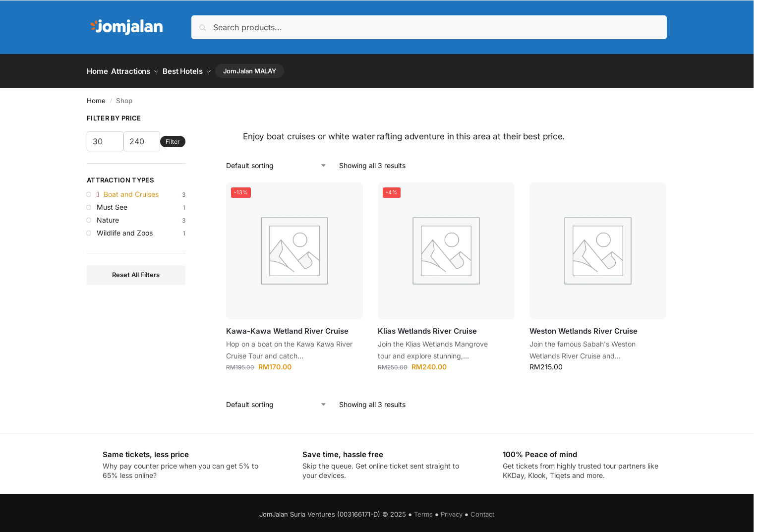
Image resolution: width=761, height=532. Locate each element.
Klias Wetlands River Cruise (427, 327)
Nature (108, 216)
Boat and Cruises (131, 191)
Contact (482, 511)
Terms (423, 511)
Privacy (452, 511)
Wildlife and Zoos (125, 229)
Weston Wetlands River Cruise (584, 327)
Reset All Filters (136, 272)
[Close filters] (188, 117)
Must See (112, 204)
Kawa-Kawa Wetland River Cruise (287, 327)
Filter (173, 138)
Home (96, 97)
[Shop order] (277, 162)
